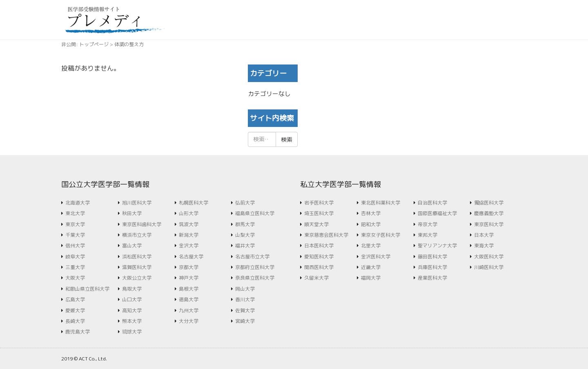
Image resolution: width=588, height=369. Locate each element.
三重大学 (75, 267)
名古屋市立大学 (252, 257)
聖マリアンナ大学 (437, 246)
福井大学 (245, 246)
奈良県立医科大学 (255, 278)
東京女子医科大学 (381, 235)
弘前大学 (245, 203)
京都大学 (189, 267)
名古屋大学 (191, 257)
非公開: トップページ (85, 44)
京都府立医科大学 (255, 267)
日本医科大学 (319, 246)
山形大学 (189, 213)
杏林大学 (371, 213)
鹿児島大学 (78, 332)
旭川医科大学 (137, 203)
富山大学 (132, 246)
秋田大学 (132, 213)
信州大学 (75, 246)
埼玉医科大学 (319, 213)
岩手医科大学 (319, 203)
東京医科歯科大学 (142, 224)
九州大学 (189, 310)
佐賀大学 (245, 310)
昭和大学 (371, 224)
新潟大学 (189, 235)
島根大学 (189, 289)
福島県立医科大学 (255, 213)
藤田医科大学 (432, 257)
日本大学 (484, 235)
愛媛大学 (75, 310)
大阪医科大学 (489, 257)
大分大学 (189, 321)
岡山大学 (245, 289)
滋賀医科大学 (137, 267)
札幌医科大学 (194, 203)
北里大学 (371, 246)
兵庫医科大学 (432, 267)
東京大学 (75, 224)
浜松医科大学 (137, 257)
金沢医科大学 (376, 257)
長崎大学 (75, 321)
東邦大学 (428, 235)
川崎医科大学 (489, 267)
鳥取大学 (132, 289)
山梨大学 (245, 235)
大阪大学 (75, 278)
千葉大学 (75, 235)
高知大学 (132, 310)
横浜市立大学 (137, 235)
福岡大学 (371, 278)
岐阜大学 (75, 257)
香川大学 (245, 299)
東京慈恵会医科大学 (326, 235)
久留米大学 (316, 278)
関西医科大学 (319, 267)
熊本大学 (132, 321)
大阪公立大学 (137, 278)
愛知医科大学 (319, 257)
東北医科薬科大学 (381, 203)
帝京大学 (428, 224)
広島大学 (75, 299)
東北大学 (75, 213)
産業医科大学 (432, 278)
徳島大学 (189, 299)
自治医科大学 (432, 203)
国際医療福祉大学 (437, 213)
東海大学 (484, 246)
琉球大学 (132, 332)
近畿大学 (371, 267)
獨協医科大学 (489, 203)
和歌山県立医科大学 (87, 289)
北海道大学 (78, 203)
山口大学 (132, 299)
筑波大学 (189, 224)
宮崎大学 (245, 321)
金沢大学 (189, 246)
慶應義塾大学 (489, 213)
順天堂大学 (316, 224)
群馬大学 (245, 224)
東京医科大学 (489, 224)
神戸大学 (189, 278)
